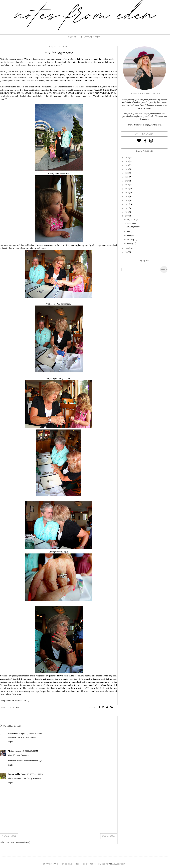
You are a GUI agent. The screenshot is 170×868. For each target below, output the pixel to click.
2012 (127, 204)
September (131, 219)
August (130, 223)
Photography (91, 37)
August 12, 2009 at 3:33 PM (30, 734)
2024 (127, 165)
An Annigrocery (133, 227)
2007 (127, 252)
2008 (127, 248)
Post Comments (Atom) (21, 842)
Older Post (109, 836)
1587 (55, 87)
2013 (127, 200)
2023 (127, 169)
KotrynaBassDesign (115, 864)
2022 (127, 173)
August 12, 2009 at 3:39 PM (27, 751)
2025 (127, 161)
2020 (127, 181)
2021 (127, 177)
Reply (10, 742)
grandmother (45, 688)
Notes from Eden (71, 864)
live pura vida (14, 774)
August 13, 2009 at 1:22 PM (32, 774)
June (129, 235)
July (129, 232)
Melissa (11, 751)
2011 (127, 208)
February (131, 239)
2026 (127, 158)
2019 (127, 185)
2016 (127, 193)
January (130, 243)
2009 (127, 216)
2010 (127, 212)
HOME (72, 37)
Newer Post (9, 836)
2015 (127, 196)
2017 (127, 189)
